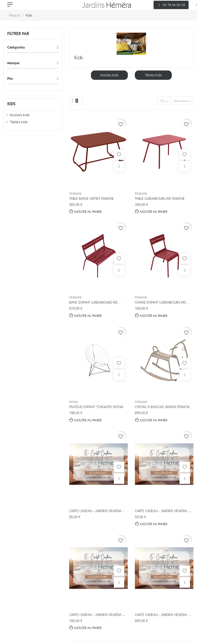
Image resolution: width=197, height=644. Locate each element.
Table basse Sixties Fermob (81, 164)
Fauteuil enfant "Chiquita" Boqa (77, 255)
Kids (11, 104)
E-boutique (40, 591)
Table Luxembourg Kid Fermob (112, 164)
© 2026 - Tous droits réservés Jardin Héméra (40, 609)
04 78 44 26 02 (109, 546)
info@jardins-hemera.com (103, 554)
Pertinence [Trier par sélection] (181, 101)
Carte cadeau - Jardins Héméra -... (147, 250)
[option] (109, 75)
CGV (53, 623)
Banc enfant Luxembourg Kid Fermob (145, 164)
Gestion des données (25, 623)
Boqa (74, 247)
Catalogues (72, 591)
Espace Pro (104, 591)
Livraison (133, 591)
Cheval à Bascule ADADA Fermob (115, 255)
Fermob (75, 157)
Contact (160, 591)
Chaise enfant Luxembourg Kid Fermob (179, 164)
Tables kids (19, 122)
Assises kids (20, 115)
